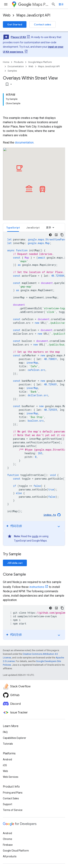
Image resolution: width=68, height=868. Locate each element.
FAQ (5, 732)
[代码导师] (56, 235)
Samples (12, 71)
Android (7, 759)
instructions (37, 587)
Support (8, 804)
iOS (5, 765)
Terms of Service (13, 810)
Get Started (15, 24)
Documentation (16, 66)
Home (6, 62)
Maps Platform (33, 4)
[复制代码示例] (62, 235)
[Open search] (53, 4)
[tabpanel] (34, 389)
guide (35, 536)
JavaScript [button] (33, 228)
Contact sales (43, 24)
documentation (24, 142)
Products (19, 62)
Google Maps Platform (40, 62)
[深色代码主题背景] (50, 235)
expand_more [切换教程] (59, 526)
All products (10, 856)
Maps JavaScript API (33, 15)
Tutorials (8, 744)
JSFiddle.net (15, 563)
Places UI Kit (18, 37)
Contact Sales (11, 798)
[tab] (13, 227)
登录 (61, 4)
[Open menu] (6, 4)
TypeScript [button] (13, 228)
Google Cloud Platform (16, 851)
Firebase (8, 845)
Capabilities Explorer (15, 738)
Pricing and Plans (13, 793)
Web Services (11, 777)
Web (7, 15)
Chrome (8, 839)
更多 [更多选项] (49, 228)
